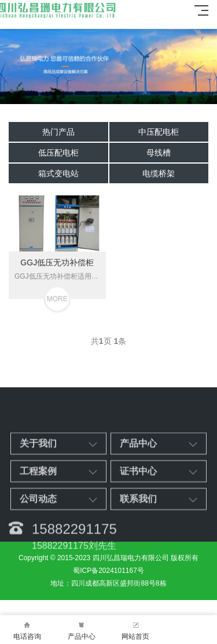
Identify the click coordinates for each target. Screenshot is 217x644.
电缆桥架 (159, 173)
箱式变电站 (58, 173)
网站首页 (136, 630)
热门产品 (58, 132)
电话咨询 (27, 630)
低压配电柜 (58, 153)
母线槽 (159, 153)
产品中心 (82, 630)
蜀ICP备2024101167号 (108, 571)
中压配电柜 (159, 132)
